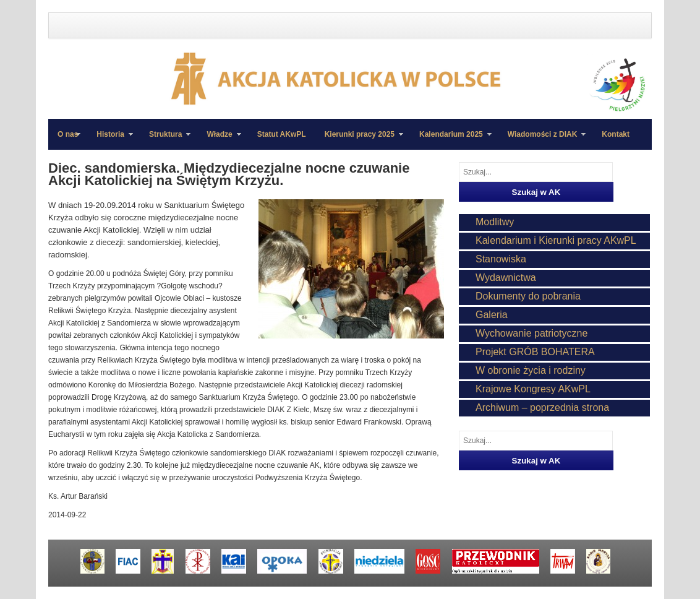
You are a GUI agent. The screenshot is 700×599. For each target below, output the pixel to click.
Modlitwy (495, 222)
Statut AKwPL (282, 134)
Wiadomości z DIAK (542, 140)
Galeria (492, 315)
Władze (219, 140)
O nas (68, 134)
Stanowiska (501, 259)
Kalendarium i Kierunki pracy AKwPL (556, 240)
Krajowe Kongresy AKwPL (533, 389)
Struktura (165, 140)
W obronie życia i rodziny (531, 370)
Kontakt (616, 134)
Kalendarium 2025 (451, 140)
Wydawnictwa (506, 278)
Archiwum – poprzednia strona (542, 407)
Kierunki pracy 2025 (359, 140)
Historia (110, 140)
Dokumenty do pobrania (528, 296)
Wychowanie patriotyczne (531, 333)
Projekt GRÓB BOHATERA (535, 352)
